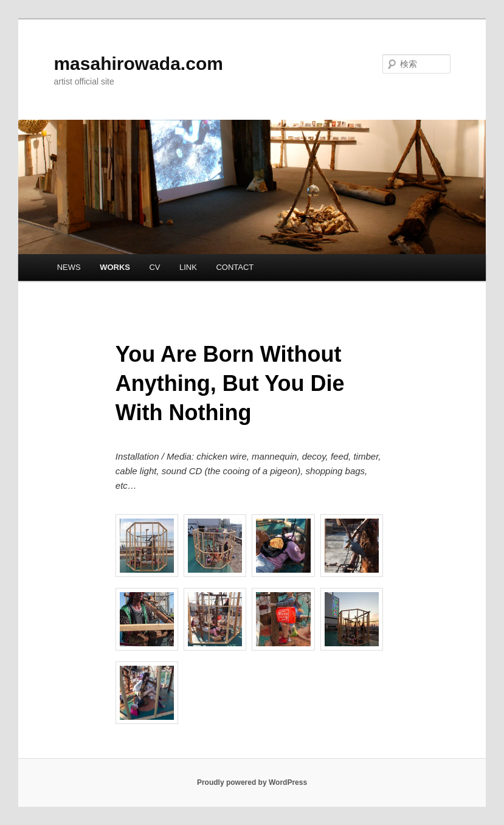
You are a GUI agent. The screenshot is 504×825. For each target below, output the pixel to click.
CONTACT (235, 267)
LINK (188, 267)
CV (154, 267)
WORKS (115, 267)
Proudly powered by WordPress (252, 782)
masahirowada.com (138, 64)
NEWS (69, 267)
